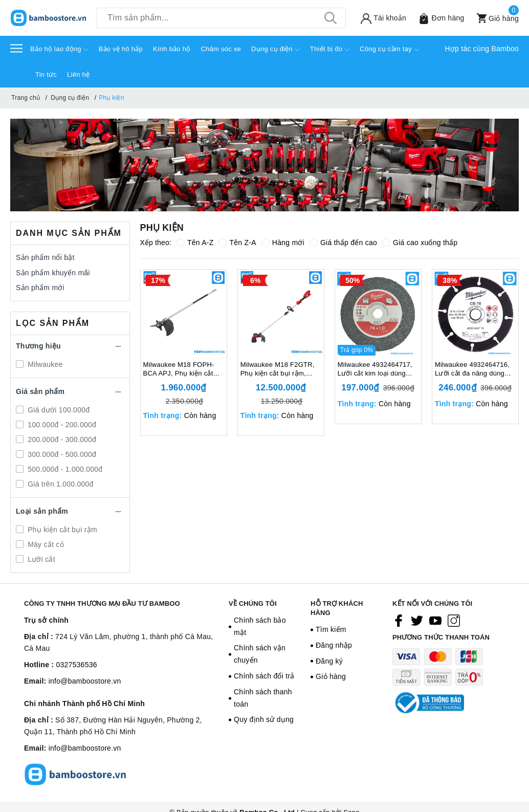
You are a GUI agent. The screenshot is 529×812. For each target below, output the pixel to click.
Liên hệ (78, 74)
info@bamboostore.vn (85, 681)
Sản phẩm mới (40, 288)
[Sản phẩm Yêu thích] (439, 18)
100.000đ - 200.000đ (61, 425)
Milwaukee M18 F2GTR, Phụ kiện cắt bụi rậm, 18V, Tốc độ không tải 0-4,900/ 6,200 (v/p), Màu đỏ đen (278, 369)
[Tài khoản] (381, 18)
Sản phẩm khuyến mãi (53, 273)
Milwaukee (44, 364)
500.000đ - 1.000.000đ (64, 469)
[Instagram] (454, 621)
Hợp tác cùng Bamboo (482, 49)
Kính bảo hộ (172, 49)
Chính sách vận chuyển (260, 654)
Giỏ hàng (331, 676)
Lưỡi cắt (40, 559)
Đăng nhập (334, 645)
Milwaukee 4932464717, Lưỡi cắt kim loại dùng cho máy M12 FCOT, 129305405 (375, 369)
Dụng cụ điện (275, 50)
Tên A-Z (195, 243)
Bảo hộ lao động (59, 50)
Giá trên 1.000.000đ (60, 484)
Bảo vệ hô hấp (121, 49)
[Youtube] (435, 621)
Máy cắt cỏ (45, 544)
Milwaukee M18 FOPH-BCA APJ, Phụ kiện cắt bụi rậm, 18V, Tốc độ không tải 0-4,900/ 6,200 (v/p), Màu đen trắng (181, 369)
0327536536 (76, 665)
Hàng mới (283, 243)
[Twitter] (417, 621)
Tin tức (46, 74)
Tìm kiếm (331, 629)
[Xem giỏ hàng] (495, 18)
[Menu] (16, 48)
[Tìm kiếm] (330, 18)
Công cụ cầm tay (389, 50)
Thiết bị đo (330, 50)
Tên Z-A (237, 243)
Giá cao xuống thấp (420, 243)
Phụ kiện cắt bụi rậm (61, 530)
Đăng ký (329, 661)
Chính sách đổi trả (264, 676)
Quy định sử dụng (264, 719)
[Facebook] (399, 621)
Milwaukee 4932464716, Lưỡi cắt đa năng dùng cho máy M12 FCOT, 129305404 (472, 369)
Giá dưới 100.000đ (58, 410)
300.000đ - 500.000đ (61, 454)
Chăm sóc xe (221, 49)
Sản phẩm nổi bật (45, 257)
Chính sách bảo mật (260, 626)
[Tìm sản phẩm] (221, 18)
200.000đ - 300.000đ (61, 440)
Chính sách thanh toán (263, 698)
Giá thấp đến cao (343, 243)
